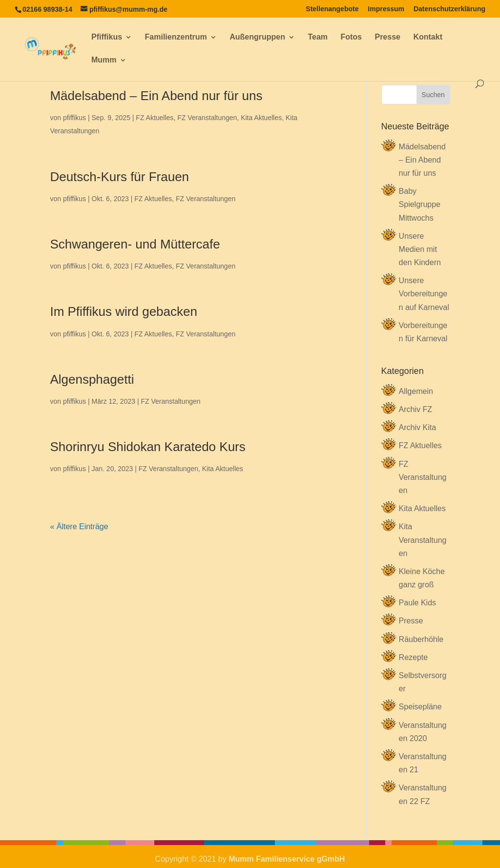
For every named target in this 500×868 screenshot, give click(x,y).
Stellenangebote (332, 9)
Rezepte (414, 657)
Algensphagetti (92, 379)
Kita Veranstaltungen (423, 540)
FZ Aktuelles (155, 118)
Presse (387, 37)
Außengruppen (257, 37)
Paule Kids (418, 603)
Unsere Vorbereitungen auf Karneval (424, 294)
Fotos (351, 37)
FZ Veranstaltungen (207, 118)
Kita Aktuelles (261, 118)
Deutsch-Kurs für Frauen (119, 177)
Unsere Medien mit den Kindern (420, 249)
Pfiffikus (107, 37)
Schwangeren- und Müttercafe (135, 244)
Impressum (386, 9)
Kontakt (428, 37)
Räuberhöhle (421, 639)
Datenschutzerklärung (449, 9)
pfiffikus (74, 118)
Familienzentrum (176, 37)
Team (318, 37)
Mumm (104, 60)
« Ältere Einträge (79, 527)
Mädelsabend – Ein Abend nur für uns (156, 96)
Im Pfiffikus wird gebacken (124, 311)
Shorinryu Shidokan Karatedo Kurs (147, 447)
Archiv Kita (417, 427)
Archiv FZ (416, 409)
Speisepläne (420, 707)
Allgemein (416, 391)
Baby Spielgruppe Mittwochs (420, 204)
